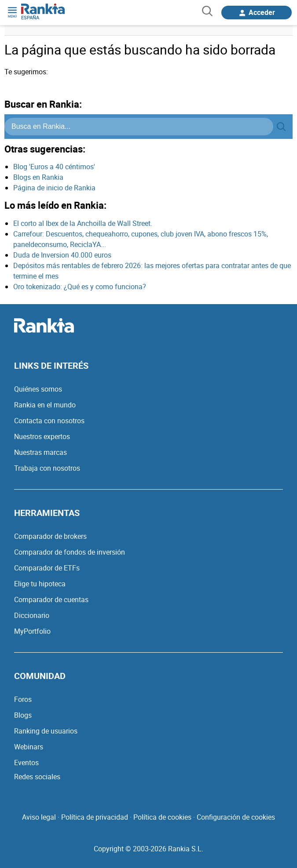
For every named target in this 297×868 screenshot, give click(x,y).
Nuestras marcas (40, 452)
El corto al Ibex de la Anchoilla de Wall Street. (83, 223)
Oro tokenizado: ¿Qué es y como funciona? (80, 287)
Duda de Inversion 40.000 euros (62, 255)
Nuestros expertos (42, 436)
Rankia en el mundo (45, 405)
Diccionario (32, 615)
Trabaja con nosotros (47, 468)
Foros (23, 699)
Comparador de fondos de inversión (70, 552)
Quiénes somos (38, 389)
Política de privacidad (95, 817)
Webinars (29, 747)
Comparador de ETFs (47, 568)
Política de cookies (162, 817)
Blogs (23, 715)
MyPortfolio (32, 631)
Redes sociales (37, 777)
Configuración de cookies (236, 817)
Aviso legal (39, 817)
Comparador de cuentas (51, 599)
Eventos (26, 763)
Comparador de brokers (50, 536)
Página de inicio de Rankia (54, 188)
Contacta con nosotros (49, 421)
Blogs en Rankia (38, 177)
